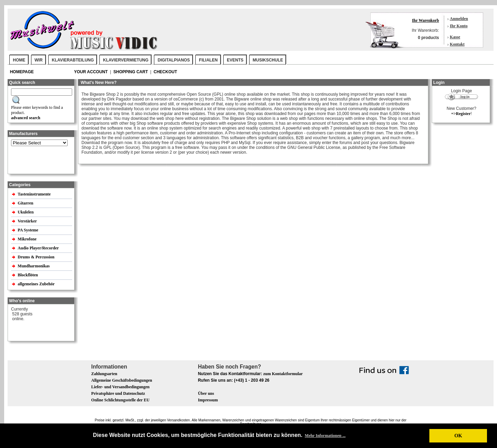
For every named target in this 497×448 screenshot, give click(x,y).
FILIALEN (208, 60)
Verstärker (28, 221)
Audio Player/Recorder (38, 248)
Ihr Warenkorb (426, 20)
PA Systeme (28, 230)
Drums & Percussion (36, 257)
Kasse (455, 37)
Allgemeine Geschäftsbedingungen (121, 380)
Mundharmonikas (34, 266)
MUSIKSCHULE (268, 60)
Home (19, 60)
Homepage (22, 72)
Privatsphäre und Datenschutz (118, 393)
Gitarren (26, 203)
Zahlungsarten (104, 374)
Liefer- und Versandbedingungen (120, 387)
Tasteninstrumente (35, 194)
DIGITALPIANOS (174, 60)
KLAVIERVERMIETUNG (126, 60)
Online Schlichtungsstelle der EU (120, 400)
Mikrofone (27, 239)
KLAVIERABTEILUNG (73, 60)
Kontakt (457, 44)
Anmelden (459, 19)
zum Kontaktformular (283, 374)
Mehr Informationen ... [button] (325, 436)
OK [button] (458, 436)
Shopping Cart (131, 72)
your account (91, 72)
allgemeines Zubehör (37, 284)
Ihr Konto (459, 26)
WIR (38, 60)
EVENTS (235, 60)
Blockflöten (28, 275)
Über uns (206, 393)
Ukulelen (26, 212)
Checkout (165, 72)
